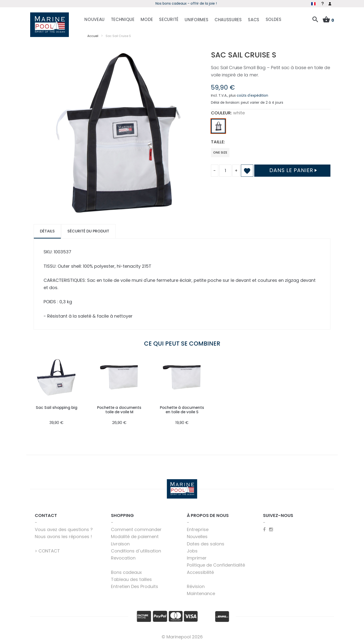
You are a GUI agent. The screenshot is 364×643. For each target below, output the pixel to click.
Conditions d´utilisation (136, 550)
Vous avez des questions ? (64, 529)
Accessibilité (200, 571)
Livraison (120, 543)
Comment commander (136, 529)
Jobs (192, 550)
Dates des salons (206, 543)
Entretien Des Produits (135, 586)
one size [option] (220, 152)
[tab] (47, 231)
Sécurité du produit (88, 230)
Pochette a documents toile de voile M (119, 409)
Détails (47, 230)
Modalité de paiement (135, 536)
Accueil (93, 35)
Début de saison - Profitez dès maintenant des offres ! (159, 3)
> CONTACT (47, 550)
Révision (196, 586)
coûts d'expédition (252, 95)
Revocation (123, 557)
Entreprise (198, 529)
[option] (218, 125)
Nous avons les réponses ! (63, 536)
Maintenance (201, 593)
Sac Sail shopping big (56, 407)
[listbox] (271, 127)
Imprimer (197, 557)
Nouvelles (197, 536)
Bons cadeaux (126, 571)
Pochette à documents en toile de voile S (182, 409)
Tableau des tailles (131, 579)
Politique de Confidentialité (216, 564)
